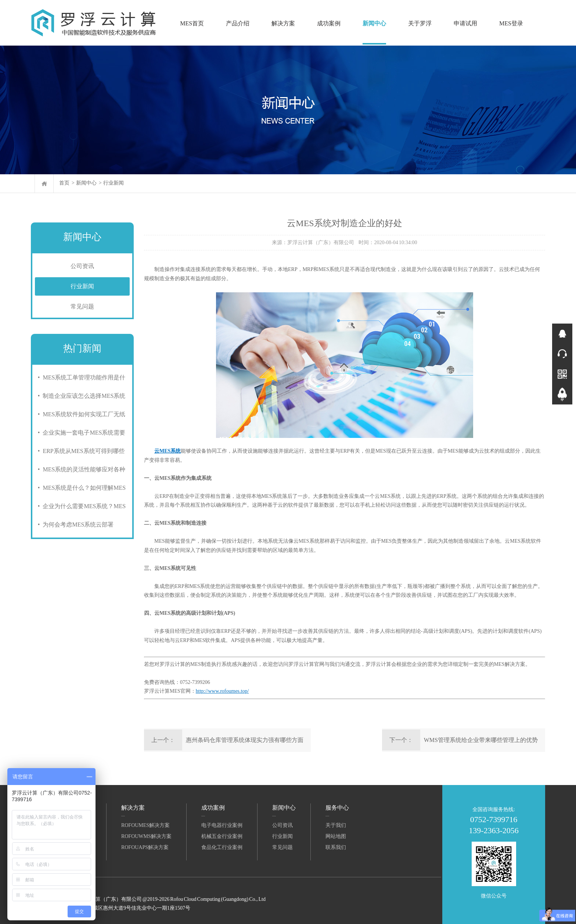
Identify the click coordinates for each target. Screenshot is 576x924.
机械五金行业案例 (222, 836)
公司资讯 (82, 266)
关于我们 (336, 825)
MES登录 (511, 23)
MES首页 (192, 23)
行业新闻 (114, 183)
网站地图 (336, 836)
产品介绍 (238, 23)
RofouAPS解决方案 (145, 847)
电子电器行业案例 (222, 825)
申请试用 (465, 23)
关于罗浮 (420, 23)
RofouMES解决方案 (145, 825)
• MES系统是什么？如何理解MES (80, 488)
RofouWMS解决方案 (146, 836)
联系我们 (336, 847)
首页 (64, 183)
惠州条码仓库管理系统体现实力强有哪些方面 (245, 740)
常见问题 (82, 306)
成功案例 (329, 23)
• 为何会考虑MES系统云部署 (74, 525)
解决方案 (283, 23)
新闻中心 (374, 23)
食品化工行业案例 (222, 847)
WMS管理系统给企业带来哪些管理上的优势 (481, 740)
